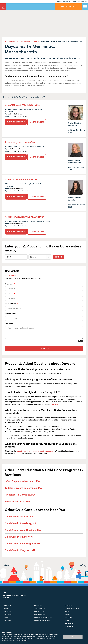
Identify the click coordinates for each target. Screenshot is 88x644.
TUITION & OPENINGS (16, 122)
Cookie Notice (8, 639)
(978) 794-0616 (37, 232)
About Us (7, 608)
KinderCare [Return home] (3, 7)
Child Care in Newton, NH (19, 517)
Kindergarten (69, 623)
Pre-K (67, 620)
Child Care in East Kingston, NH (23, 544)
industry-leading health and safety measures (35, 451)
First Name (44, 287)
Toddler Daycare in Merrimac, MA (23, 488)
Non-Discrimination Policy (43, 617)
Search (58, 257)
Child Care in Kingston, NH (20, 550)
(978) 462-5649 (37, 122)
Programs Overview (72, 608)
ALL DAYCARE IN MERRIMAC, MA (29, 41)
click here (54, 404)
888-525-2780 (11, 275)
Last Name (44, 297)
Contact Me (44, 349)
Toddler (68, 614)
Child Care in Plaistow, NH (19, 537)
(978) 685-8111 (37, 197)
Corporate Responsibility (43, 620)
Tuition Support (40, 608)
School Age (69, 626)
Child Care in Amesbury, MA (20, 523)
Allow (73, 637)
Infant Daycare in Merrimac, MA (22, 481)
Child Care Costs (40, 614)
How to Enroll (39, 611)
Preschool (68, 617)
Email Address (44, 307)
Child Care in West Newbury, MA (23, 530)
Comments (9, 324)
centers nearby (68, 6)
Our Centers (8, 614)
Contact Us (7, 611)
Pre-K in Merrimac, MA (17, 501)
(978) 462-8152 (37, 157)
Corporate (7, 620)
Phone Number (44, 317)
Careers (6, 617)
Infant (67, 611)
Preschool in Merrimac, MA (20, 495)
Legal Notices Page (21, 641)
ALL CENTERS (10, 41)
